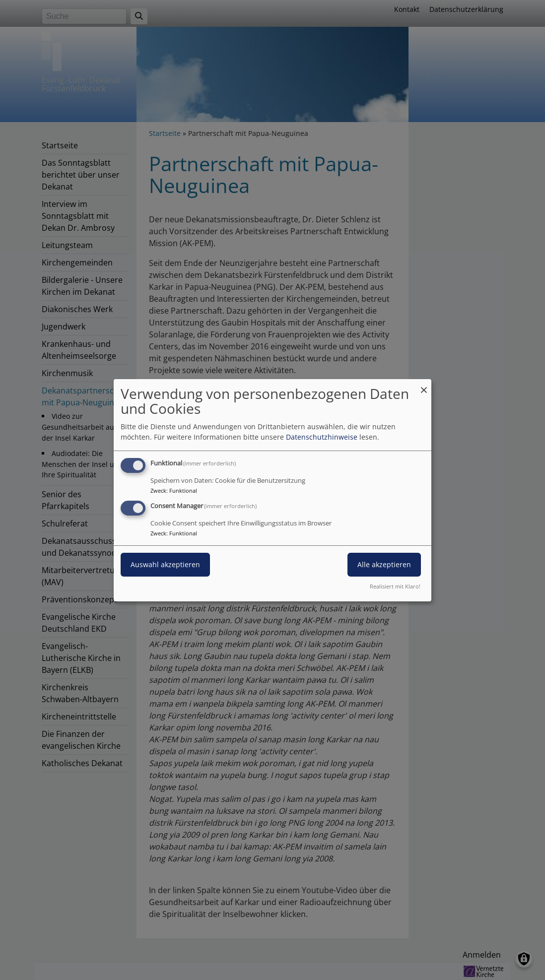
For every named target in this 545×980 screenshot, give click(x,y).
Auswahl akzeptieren (165, 564)
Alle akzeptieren (384, 564)
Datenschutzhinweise (322, 437)
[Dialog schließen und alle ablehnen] (424, 385)
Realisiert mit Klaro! (395, 586)
